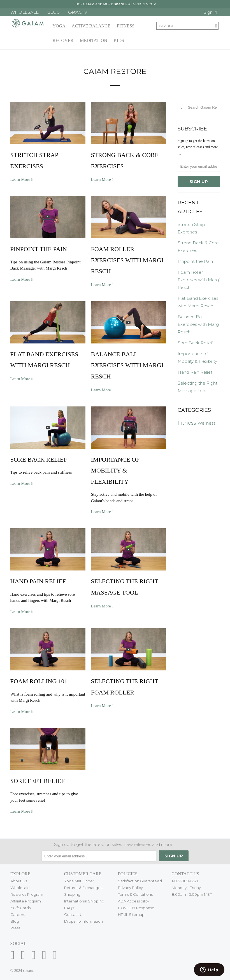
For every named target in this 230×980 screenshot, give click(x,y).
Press (15, 928)
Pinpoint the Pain (39, 249)
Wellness (206, 423)
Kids (120, 40)
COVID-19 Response (136, 908)
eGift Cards (20, 908)
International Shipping (84, 901)
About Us (19, 881)
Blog (15, 921)
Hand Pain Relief (38, 581)
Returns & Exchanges (83, 888)
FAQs (69, 908)
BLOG (53, 12)
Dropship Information (83, 921)
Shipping (72, 894)
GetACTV (78, 12)
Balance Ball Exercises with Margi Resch (127, 365)
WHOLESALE (25, 12)
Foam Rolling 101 (39, 681)
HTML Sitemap (131, 914)
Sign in (210, 12)
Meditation (95, 40)
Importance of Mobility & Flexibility (115, 471)
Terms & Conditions (135, 894)
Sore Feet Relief (38, 781)
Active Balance (92, 26)
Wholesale (20, 888)
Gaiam (28, 971)
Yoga (60, 26)
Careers (18, 914)
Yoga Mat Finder (79, 881)
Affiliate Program (26, 901)
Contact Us (74, 914)
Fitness (127, 26)
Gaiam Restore (115, 71)
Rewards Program (27, 894)
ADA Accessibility (133, 901)
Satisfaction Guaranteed (140, 881)
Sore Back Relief (39, 459)
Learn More (22, 179)
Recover (64, 40)
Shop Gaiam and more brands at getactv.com (115, 4)
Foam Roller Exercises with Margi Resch (127, 260)
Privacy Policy (130, 888)
